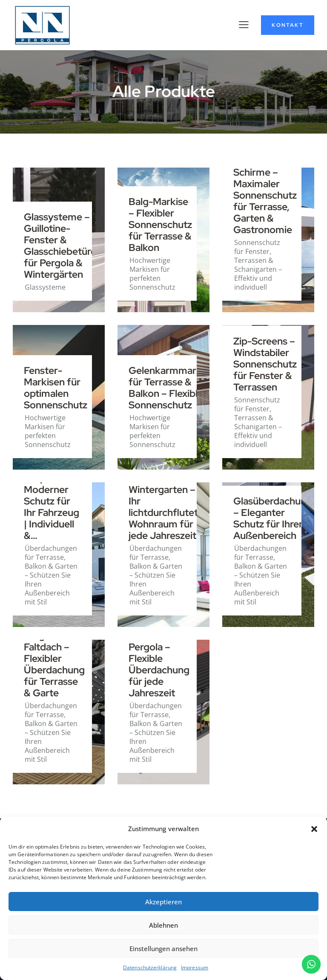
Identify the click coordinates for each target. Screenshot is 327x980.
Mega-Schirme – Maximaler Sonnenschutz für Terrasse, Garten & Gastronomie (265, 196)
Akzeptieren (163, 902)
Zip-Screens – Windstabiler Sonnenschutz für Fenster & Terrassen (265, 365)
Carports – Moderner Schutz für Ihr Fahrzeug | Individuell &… (52, 507)
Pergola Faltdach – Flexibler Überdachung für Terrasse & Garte (54, 665)
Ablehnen (163, 925)
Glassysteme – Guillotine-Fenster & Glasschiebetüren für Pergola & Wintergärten (63, 246)
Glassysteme (45, 287)
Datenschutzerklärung (150, 967)
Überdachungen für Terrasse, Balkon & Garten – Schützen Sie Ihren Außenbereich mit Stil (51, 575)
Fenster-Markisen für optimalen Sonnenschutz (56, 388)
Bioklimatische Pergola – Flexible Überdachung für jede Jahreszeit (161, 665)
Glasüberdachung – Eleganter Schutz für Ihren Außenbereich (273, 519)
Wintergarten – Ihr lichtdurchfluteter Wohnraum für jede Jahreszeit (168, 513)
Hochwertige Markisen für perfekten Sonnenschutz (152, 274)
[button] (314, 829)
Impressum (195, 967)
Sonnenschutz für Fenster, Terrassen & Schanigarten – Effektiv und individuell (258, 265)
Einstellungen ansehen (163, 949)
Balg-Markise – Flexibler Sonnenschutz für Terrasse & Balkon (160, 225)
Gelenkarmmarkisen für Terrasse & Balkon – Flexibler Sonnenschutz (174, 388)
